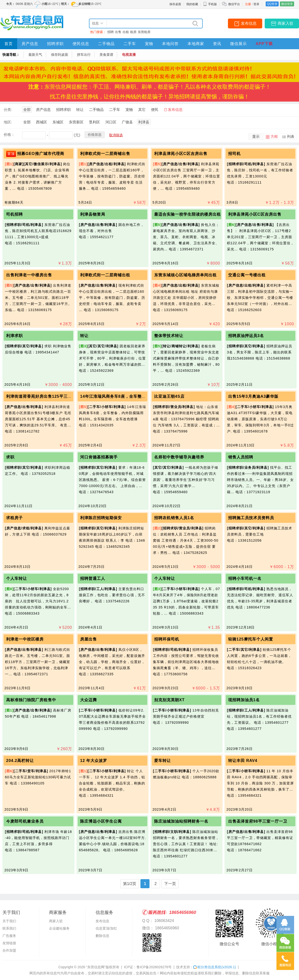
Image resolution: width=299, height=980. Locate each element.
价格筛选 (95, 135)
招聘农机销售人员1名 (174, 518)
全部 (27, 110)
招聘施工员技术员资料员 (251, 518)
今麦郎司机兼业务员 (25, 821)
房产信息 (30, 44)
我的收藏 (192, 4)
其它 (142, 110)
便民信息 (81, 44)
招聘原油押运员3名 (246, 336)
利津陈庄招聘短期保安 (101, 518)
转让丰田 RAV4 (243, 761)
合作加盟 (9, 950)
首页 (9, 44)
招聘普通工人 (93, 578)
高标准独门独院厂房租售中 (31, 700)
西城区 (42, 122)
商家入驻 (286, 23)
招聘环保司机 (167, 639)
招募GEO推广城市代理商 (41, 154)
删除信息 (102, 936)
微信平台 (234, 4)
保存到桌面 (60, 55)
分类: (8, 110)
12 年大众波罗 (94, 761)
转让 (80, 110)
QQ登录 (272, 4)
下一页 (170, 884)
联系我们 (9, 928)
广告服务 (9, 936)
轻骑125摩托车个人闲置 (251, 639)
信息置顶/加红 (106, 928)
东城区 (58, 122)
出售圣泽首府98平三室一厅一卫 (258, 821)
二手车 (130, 44)
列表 (291, 136)
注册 (248, 4)
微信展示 (238, 44)
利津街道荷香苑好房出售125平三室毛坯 (43, 396)
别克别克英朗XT (169, 700)
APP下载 (264, 44)
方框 (274, 136)
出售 (118, 32)
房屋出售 (88, 639)
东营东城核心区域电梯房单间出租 (185, 275)
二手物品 (106, 44)
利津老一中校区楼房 (25, 639)
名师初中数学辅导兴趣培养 (179, 457)
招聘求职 (55, 44)
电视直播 (129, 55)
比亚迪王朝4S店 (169, 396)
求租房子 (14, 518)
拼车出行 (84, 55)
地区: (8, 122)
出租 (126, 32)
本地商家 (196, 44)
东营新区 (76, 122)
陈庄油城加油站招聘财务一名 (181, 821)
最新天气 (35, 55)
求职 (10, 457)
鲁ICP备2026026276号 (154, 967)
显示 (256, 136)
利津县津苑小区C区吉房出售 (181, 154)
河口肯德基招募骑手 (99, 457)
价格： (9, 134)
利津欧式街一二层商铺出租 (105, 275)
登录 (256, 4)
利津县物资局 (93, 214)
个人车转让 (17, 578)
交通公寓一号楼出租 (247, 275)
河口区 (111, 122)
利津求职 (14, 336)
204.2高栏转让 (20, 761)
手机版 (210, 4)
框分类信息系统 (215, 967)
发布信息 (249, 23)
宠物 (149, 44)
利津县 (144, 122)
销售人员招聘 (241, 457)
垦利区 (94, 122)
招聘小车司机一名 (245, 578)
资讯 (217, 44)
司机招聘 (14, 214)
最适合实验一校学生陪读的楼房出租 (187, 214)
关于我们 (9, 921)
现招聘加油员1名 (244, 700)
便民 (155, 110)
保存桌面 (175, 4)
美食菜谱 (106, 55)
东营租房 (144, 32)
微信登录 (287, 4)
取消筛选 (116, 135)
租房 (133, 32)
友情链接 (9, 943)
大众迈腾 (88, 700)
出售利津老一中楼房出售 (29, 275)
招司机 (234, 154)
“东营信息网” (96, 967)
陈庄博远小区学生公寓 (101, 821)
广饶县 (127, 122)
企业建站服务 (59, 928)
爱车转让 (162, 761)
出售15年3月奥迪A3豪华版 (253, 396)
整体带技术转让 (169, 336)
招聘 (111, 32)
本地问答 (170, 44)
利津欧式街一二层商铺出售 (105, 154)
